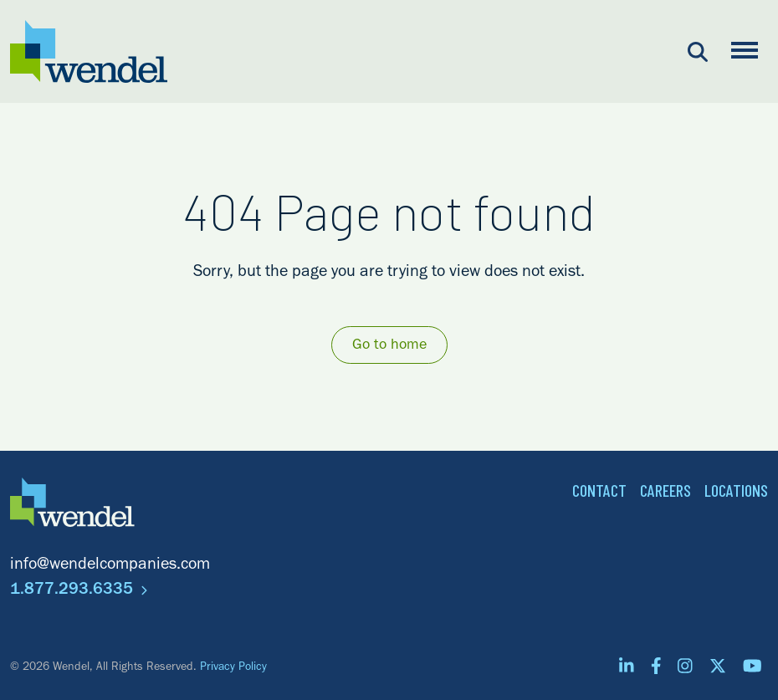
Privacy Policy (233, 668)
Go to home (389, 346)
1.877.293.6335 (79, 591)
